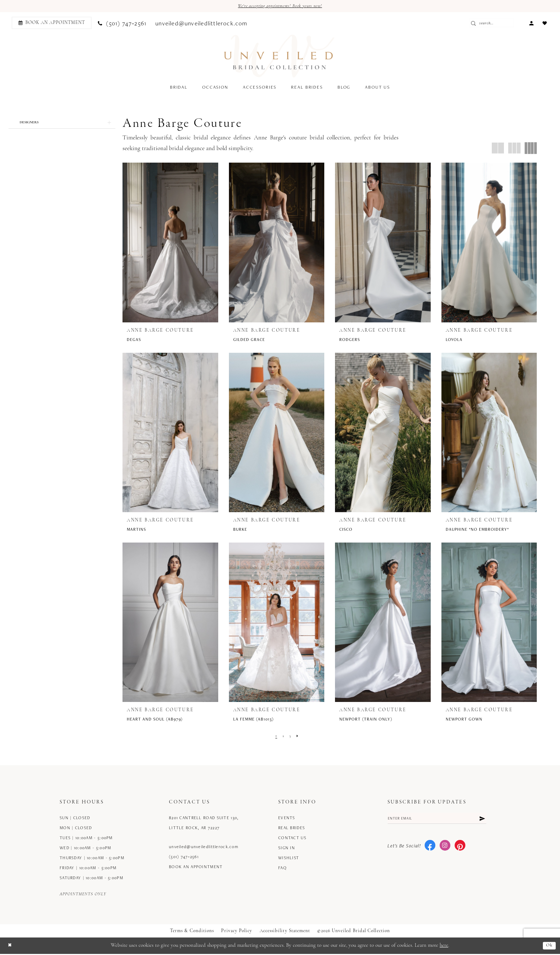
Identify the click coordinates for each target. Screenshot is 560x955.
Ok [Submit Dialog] (549, 947)
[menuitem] (51, 24)
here (444, 946)
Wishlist (289, 858)
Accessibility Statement (285, 932)
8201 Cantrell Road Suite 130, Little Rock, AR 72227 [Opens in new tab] (204, 823)
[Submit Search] (487, 24)
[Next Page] (299, 737)
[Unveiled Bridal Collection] (279, 57)
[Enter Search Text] (502, 24)
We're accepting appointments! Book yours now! (280, 7)
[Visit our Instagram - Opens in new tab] (445, 848)
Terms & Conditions (192, 932)
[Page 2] (283, 737)
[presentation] (170, 243)
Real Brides (292, 828)
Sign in (287, 848)
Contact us (292, 838)
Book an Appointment (196, 867)
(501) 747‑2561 (184, 857)
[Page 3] (291, 737)
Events (287, 818)
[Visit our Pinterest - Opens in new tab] (460, 848)
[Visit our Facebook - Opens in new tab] (430, 848)
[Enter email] (437, 820)
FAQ (282, 868)
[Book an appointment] (52, 24)
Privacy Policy (237, 932)
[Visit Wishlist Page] (544, 23)
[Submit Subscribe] (481, 820)
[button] (531, 23)
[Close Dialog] (11, 947)
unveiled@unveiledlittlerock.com (204, 847)
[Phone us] (122, 24)
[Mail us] (202, 24)
